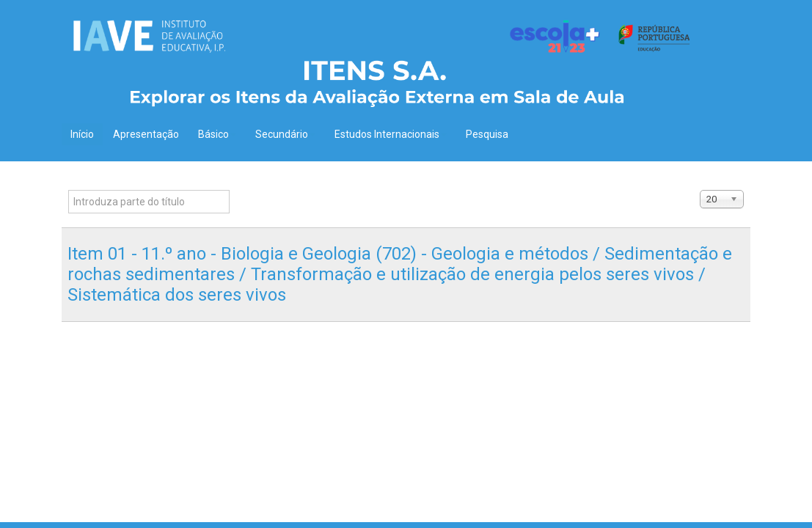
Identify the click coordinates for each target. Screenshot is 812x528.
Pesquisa (487, 134)
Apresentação (146, 134)
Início (82, 134)
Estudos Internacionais (391, 134)
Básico (217, 134)
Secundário (285, 134)
